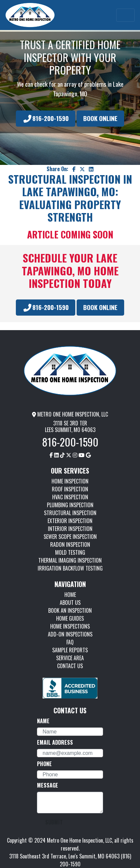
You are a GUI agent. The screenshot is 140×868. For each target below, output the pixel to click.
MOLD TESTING (70, 552)
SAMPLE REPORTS (70, 650)
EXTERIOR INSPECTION (70, 521)
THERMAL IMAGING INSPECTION (70, 560)
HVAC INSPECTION (70, 497)
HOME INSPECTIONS (70, 626)
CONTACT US (70, 666)
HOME (70, 595)
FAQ (70, 642)
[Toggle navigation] (125, 15)
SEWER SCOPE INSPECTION (70, 537)
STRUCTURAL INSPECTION (70, 513)
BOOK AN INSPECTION (70, 610)
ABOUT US (70, 603)
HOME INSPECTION (70, 481)
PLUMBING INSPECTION (70, 505)
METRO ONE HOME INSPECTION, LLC (70, 414)
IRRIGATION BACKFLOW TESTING (70, 568)
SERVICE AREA (70, 658)
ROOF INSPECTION (70, 489)
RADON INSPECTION (70, 544)
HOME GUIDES (70, 618)
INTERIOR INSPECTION (70, 529)
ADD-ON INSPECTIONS (70, 634)
